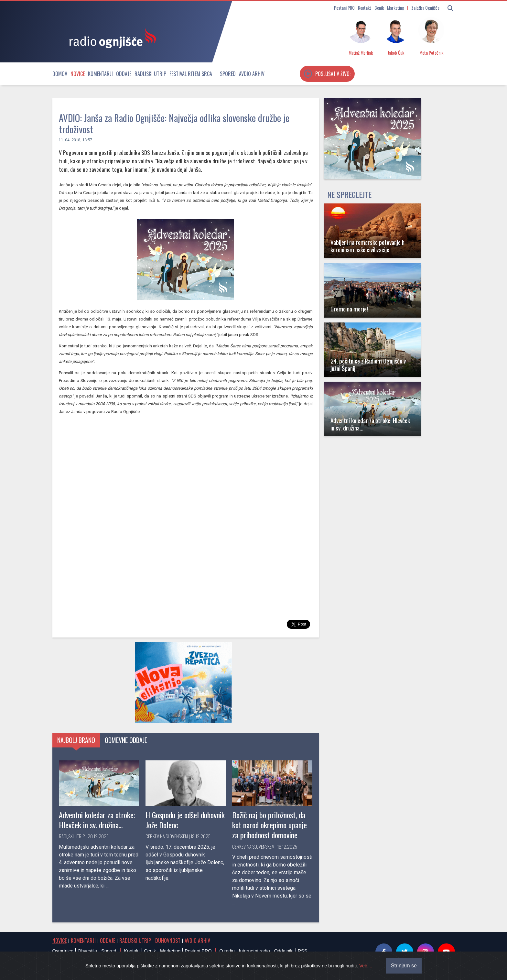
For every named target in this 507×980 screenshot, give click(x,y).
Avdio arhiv (252, 74)
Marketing (396, 8)
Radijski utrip (150, 74)
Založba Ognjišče (425, 8)
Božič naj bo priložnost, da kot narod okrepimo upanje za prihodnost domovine (270, 825)
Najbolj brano (76, 740)
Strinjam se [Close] (404, 966)
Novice (78, 74)
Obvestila (87, 951)
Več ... (365, 966)
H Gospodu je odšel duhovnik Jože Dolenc (185, 820)
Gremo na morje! (349, 309)
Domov (60, 74)
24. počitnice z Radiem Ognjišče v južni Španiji (368, 365)
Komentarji (100, 74)
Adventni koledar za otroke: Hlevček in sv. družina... (97, 820)
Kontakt (365, 8)
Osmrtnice (63, 951)
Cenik (379, 8)
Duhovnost (168, 941)
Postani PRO (344, 8)
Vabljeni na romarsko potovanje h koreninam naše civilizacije (367, 246)
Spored (228, 74)
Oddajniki (284, 951)
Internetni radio (254, 951)
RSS (303, 951)
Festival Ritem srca (191, 74)
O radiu (227, 951)
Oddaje (124, 74)
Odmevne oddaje (126, 740)
